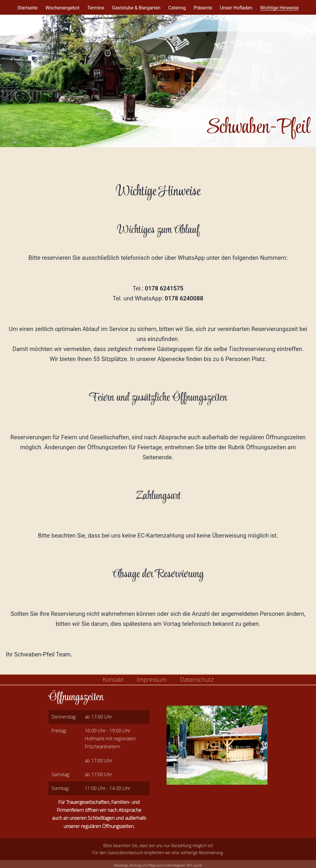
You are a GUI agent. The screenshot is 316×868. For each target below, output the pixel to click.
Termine (96, 8)
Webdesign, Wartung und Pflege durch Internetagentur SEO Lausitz (158, 865)
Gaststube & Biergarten (136, 8)
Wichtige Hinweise (279, 8)
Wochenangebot (62, 8)
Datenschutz (197, 680)
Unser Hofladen (236, 8)
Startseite (28, 8)
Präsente (203, 8)
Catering (177, 8)
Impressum (152, 680)
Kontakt (113, 680)
